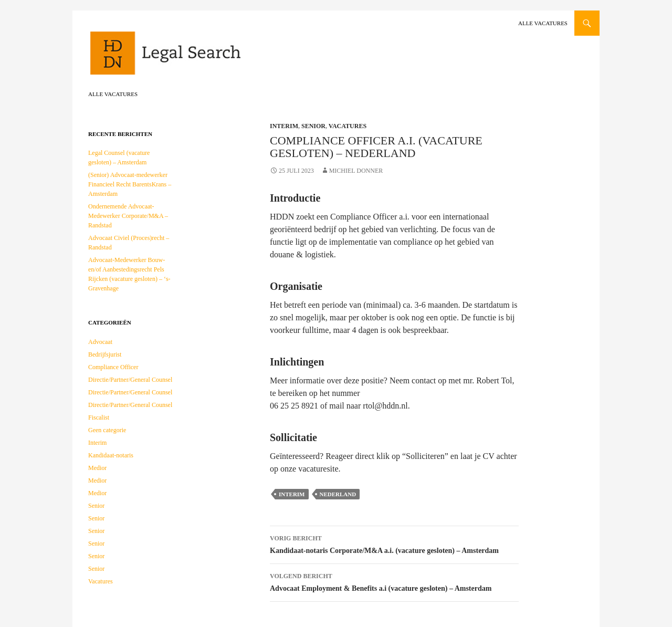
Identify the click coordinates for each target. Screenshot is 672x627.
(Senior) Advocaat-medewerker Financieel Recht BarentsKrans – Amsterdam (130, 184)
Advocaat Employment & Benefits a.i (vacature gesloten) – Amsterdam (394, 581)
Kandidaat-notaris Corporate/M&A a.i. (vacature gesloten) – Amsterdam (394, 543)
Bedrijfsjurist (105, 354)
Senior (313, 126)
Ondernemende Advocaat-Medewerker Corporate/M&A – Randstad (128, 216)
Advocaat (100, 342)
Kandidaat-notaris (111, 455)
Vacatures (348, 126)
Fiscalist (99, 417)
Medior (97, 468)
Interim (284, 126)
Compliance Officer (113, 367)
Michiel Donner (356, 171)
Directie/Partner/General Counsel (130, 380)
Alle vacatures (543, 23)
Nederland (338, 494)
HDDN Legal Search (198, 58)
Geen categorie (107, 430)
